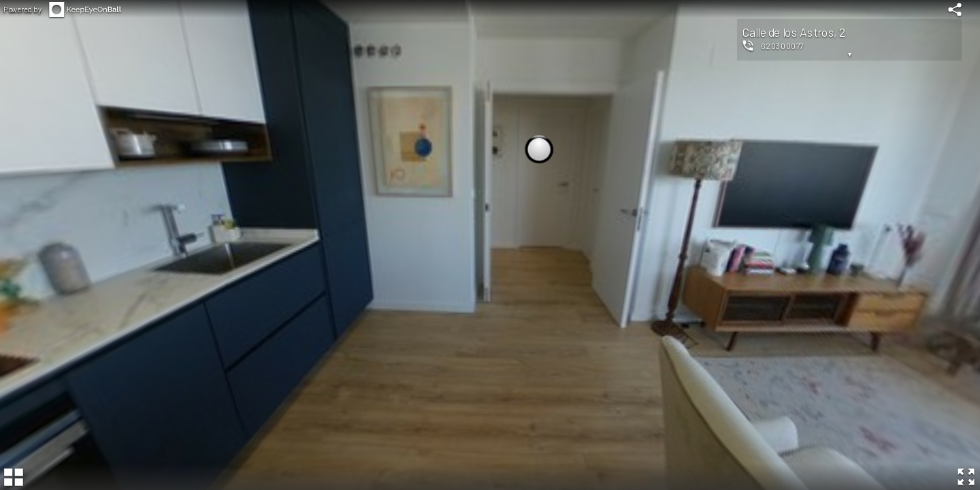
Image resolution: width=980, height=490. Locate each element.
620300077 (782, 46)
